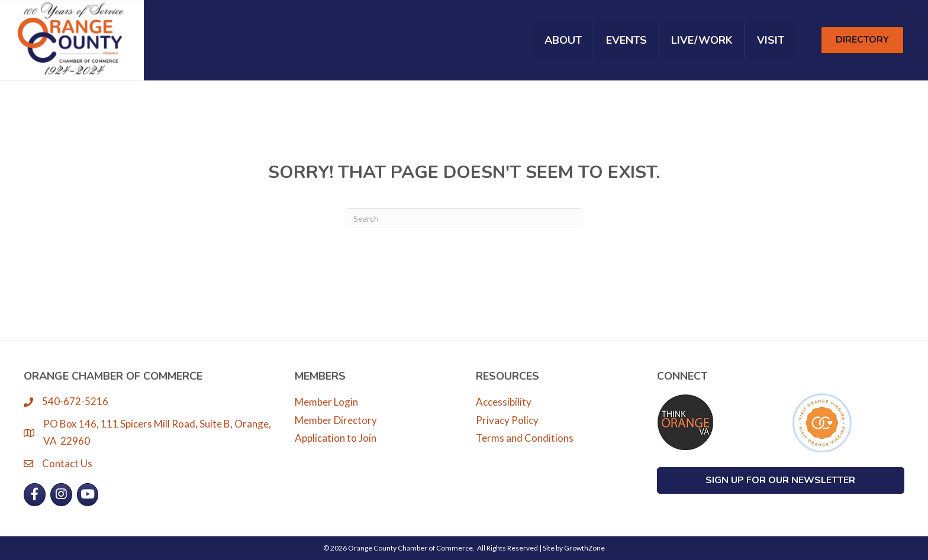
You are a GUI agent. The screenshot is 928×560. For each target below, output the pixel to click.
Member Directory (336, 420)
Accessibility (504, 402)
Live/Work (702, 40)
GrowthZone (584, 548)
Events (626, 40)
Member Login (326, 402)
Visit (771, 40)
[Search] (464, 218)
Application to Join (336, 438)
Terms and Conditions (525, 438)
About (563, 40)
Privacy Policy (507, 420)
